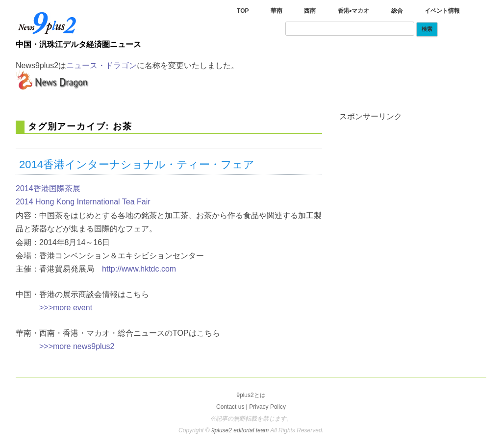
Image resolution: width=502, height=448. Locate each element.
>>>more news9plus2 (77, 346)
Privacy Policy (267, 407)
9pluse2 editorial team (241, 430)
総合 (397, 11)
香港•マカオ (353, 11)
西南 (310, 11)
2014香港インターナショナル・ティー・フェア (137, 164)
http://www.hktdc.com (139, 269)
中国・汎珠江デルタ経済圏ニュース (78, 44)
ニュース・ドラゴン (101, 65)
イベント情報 (442, 11)
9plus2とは (251, 395)
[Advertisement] (413, 182)
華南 (276, 11)
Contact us (230, 407)
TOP (243, 11)
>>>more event (66, 308)
